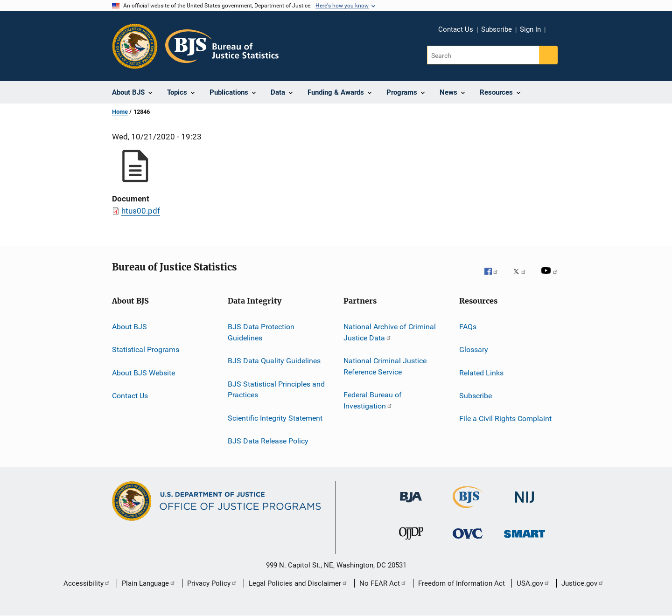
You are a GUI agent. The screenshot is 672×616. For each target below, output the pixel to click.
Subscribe (497, 29)
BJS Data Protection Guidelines (261, 332)
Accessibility (87, 583)
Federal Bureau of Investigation (373, 400)
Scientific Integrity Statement (275, 418)
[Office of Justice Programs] (135, 46)
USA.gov (533, 583)
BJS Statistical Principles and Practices (276, 389)
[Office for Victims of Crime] (468, 544)
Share (560, 36)
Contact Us (456, 29)
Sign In (530, 29)
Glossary (474, 350)
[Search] (484, 55)
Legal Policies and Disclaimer (298, 583)
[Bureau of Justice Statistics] (468, 510)
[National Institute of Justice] (525, 507)
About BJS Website (143, 373)
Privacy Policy (212, 583)
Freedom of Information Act (462, 583)
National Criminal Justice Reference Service (385, 366)
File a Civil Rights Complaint (505, 419)
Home (120, 112)
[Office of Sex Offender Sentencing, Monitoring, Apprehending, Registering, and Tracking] (525, 544)
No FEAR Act (383, 583)
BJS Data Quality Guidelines (274, 361)
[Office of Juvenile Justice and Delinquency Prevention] (411, 544)
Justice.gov (583, 583)
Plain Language (149, 583)
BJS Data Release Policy (268, 441)
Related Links (481, 373)
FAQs (468, 327)
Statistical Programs (146, 350)
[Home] (222, 46)
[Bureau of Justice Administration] (411, 507)
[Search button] (548, 55)
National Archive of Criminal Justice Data (390, 332)
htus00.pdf (141, 211)
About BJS (129, 327)
